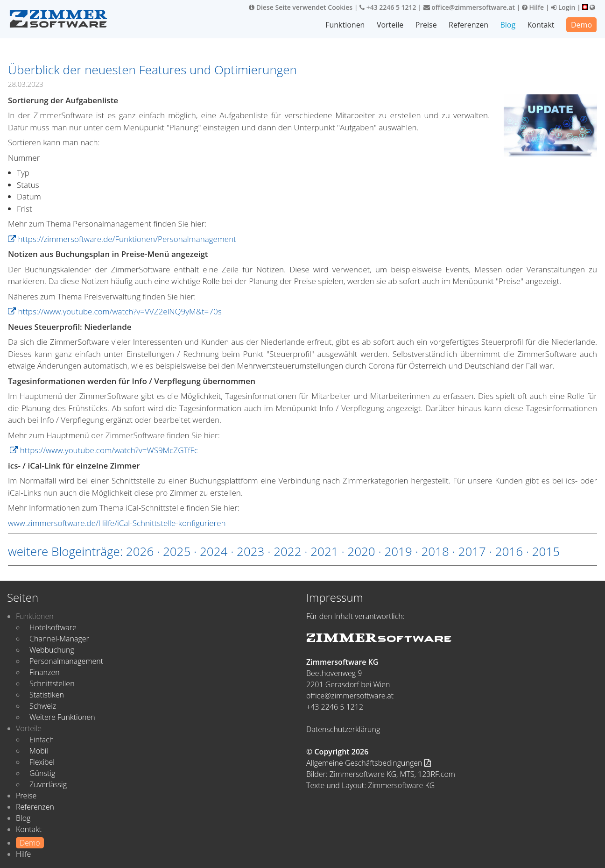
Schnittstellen (52, 683)
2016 (509, 551)
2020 (361, 551)
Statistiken (47, 695)
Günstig (42, 773)
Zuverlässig (48, 784)
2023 (250, 551)
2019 (398, 551)
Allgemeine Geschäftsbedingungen (369, 763)
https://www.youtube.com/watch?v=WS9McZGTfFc (104, 450)
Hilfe (533, 7)
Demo (581, 25)
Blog (508, 25)
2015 (546, 551)
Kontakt (541, 25)
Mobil (39, 751)
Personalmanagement (66, 661)
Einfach (42, 740)
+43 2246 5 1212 (388, 7)
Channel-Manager (59, 639)
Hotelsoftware (53, 627)
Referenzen (468, 25)
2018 (435, 551)
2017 (472, 551)
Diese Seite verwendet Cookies (301, 7)
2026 (140, 551)
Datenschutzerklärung (343, 729)
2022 (287, 551)
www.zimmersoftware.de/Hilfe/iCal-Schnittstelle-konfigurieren (117, 523)
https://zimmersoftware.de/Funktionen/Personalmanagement (122, 239)
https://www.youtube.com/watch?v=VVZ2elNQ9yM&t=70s (115, 311)
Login (563, 7)
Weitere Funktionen (62, 717)
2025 (177, 551)
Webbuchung (52, 650)
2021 (324, 551)
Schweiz (43, 706)
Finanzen (45, 672)
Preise (426, 25)
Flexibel (42, 762)
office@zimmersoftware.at (469, 7)
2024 (214, 551)
